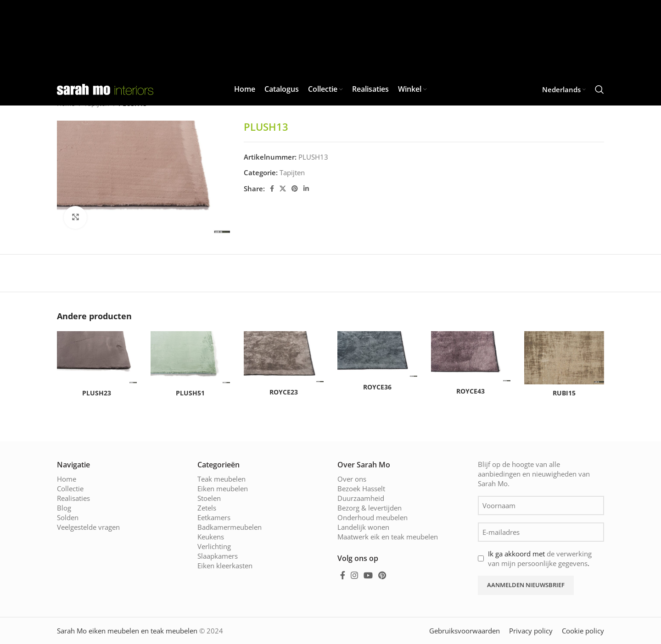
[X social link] (283, 189)
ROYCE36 (377, 387)
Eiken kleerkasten (225, 566)
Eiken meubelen (223, 489)
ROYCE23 (284, 392)
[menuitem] (564, 89)
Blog (64, 508)
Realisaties (73, 498)
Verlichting (214, 546)
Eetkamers (214, 517)
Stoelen (209, 498)
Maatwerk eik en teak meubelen (388, 537)
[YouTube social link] (368, 575)
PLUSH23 (97, 393)
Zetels (207, 508)
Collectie (70, 489)
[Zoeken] (599, 89)
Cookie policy (583, 631)
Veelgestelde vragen (88, 527)
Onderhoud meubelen (373, 517)
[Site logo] (105, 89)
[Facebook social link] (272, 189)
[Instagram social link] (354, 575)
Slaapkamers (218, 556)
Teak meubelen (221, 479)
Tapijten (292, 172)
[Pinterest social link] (295, 189)
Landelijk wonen (363, 527)
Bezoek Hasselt (361, 489)
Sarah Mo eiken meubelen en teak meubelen (127, 631)
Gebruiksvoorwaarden (465, 631)
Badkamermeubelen (230, 527)
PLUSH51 (190, 393)
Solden (68, 517)
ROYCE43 (471, 391)
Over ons (352, 479)
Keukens (211, 537)
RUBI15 (564, 393)
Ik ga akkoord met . (540, 558)
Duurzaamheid (361, 498)
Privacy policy (531, 631)
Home (67, 479)
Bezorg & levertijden (370, 508)
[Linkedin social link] (306, 189)
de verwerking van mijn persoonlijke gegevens (540, 558)
